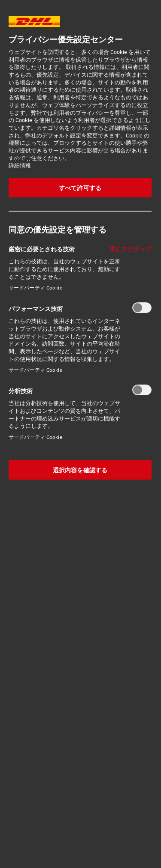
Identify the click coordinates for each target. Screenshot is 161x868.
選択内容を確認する (80, 470)
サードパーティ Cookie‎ (35, 288)
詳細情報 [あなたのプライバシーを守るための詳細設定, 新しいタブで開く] (20, 165)
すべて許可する (80, 188)
